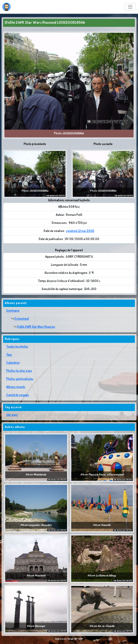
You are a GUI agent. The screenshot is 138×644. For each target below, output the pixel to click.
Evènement (22, 319)
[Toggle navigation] (130, 7)
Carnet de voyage (18, 395)
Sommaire (13, 311)
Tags (9, 355)
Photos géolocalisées (20, 379)
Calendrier (13, 363)
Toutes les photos (17, 347)
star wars (12, 415)
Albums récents (16, 387)
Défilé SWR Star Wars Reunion (36, 327)
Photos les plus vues (19, 371)
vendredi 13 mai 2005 (80, 231)
